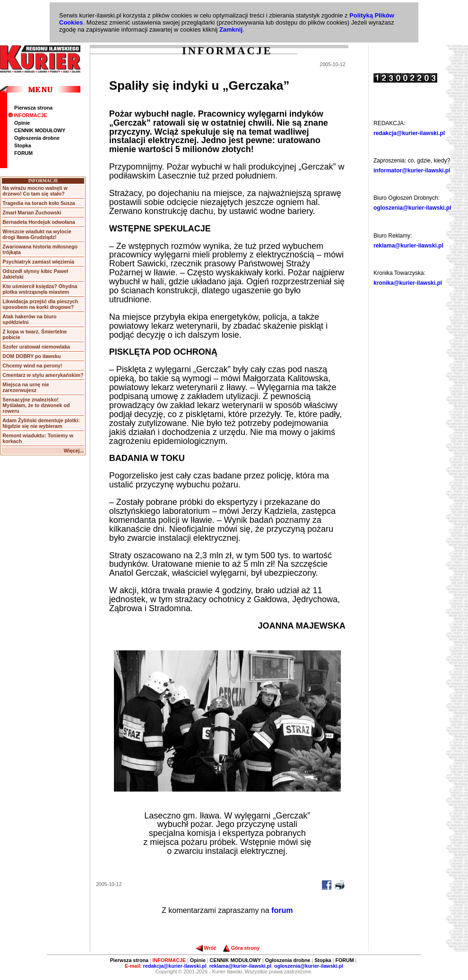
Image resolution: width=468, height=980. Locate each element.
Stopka (23, 145)
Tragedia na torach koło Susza (39, 203)
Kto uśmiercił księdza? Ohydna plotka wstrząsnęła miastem (40, 289)
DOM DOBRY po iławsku (31, 356)
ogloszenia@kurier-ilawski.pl (412, 208)
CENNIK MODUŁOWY (40, 130)
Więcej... (74, 451)
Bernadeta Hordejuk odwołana (39, 222)
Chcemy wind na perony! (32, 366)
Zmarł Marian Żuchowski (32, 213)
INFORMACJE (27, 115)
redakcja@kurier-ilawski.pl (409, 133)
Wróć (206, 948)
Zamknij (231, 30)
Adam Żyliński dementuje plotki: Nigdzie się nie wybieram (41, 423)
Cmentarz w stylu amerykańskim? (43, 375)
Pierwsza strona (33, 108)
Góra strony (241, 948)
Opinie (22, 123)
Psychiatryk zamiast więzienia (38, 262)
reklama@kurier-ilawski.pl (408, 246)
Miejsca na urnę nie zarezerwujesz (26, 387)
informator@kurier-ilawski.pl (412, 170)
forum (282, 910)
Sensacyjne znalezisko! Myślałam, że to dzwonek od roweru (36, 405)
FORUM (23, 153)
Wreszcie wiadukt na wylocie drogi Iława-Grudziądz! (37, 234)
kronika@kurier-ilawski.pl (408, 283)
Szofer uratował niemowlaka (36, 347)
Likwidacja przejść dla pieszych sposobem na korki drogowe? (40, 304)
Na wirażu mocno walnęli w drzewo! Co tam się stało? (35, 191)
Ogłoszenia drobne (37, 138)
